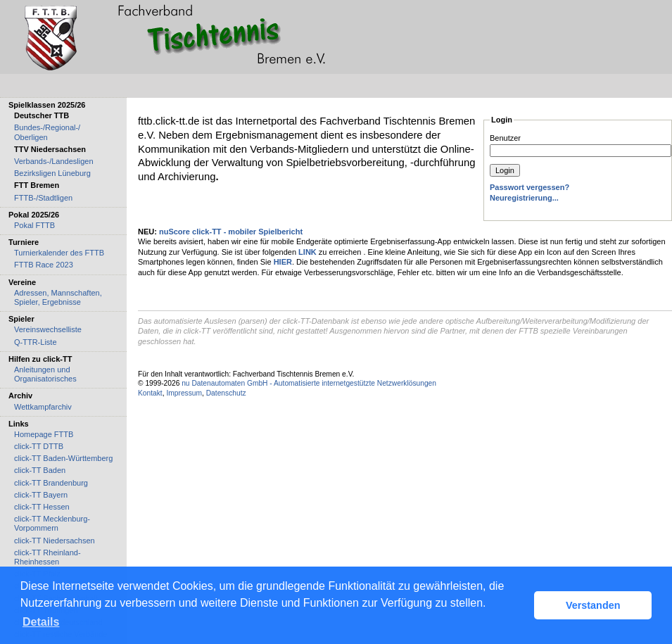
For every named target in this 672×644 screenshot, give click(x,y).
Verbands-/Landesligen (54, 161)
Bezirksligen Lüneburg (52, 173)
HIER (283, 262)
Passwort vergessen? (530, 187)
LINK (308, 252)
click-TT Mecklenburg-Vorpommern (52, 523)
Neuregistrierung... (524, 198)
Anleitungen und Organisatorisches (45, 374)
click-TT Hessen (42, 507)
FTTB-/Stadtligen (43, 198)
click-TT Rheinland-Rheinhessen (47, 557)
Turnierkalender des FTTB (59, 253)
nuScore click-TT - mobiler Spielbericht (231, 232)
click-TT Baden (40, 470)
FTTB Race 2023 (44, 265)
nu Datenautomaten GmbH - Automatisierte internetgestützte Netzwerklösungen (309, 383)
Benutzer (505, 138)
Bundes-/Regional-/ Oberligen (47, 132)
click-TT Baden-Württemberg (63, 458)
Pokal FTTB (34, 225)
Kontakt (150, 393)
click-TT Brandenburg (51, 483)
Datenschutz (226, 393)
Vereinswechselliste (48, 329)
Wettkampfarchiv (43, 407)
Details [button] (41, 622)
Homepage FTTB (44, 434)
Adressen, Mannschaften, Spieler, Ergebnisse (58, 297)
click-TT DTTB (39, 446)
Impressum (184, 393)
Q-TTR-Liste (36, 342)
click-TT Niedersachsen (55, 541)
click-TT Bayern (41, 495)
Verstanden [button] (593, 605)
